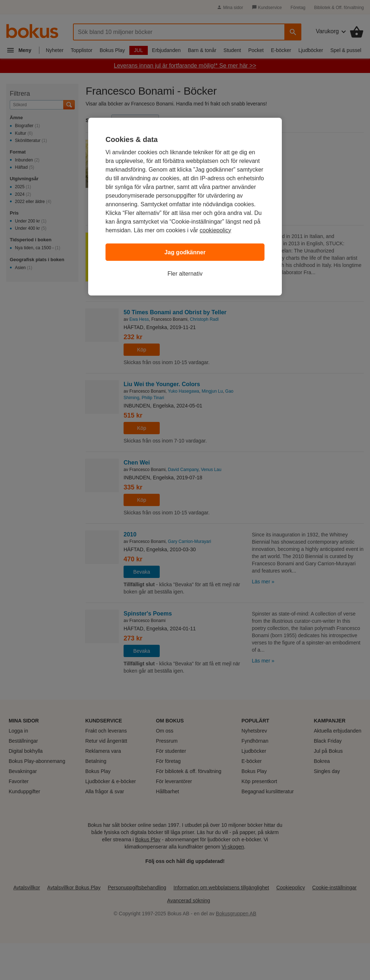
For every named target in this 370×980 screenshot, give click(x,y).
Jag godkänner (185, 252)
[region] (185, 207)
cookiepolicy (216, 230)
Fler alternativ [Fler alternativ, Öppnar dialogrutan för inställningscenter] (185, 274)
